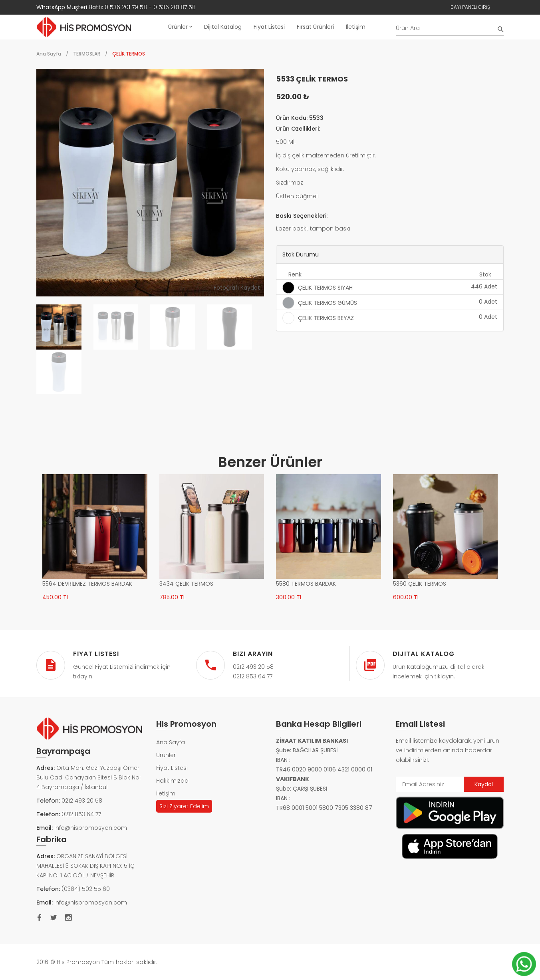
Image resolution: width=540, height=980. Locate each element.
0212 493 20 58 (82, 801)
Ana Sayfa (49, 54)
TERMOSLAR (87, 54)
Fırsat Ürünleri (315, 27)
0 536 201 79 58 (126, 7)
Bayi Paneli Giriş (470, 7)
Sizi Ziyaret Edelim (184, 806)
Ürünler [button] (180, 27)
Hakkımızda (172, 781)
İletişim (356, 27)
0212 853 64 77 (81, 814)
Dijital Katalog (223, 27)
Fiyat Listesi (269, 27)
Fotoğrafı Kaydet (237, 288)
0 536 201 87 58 (175, 7)
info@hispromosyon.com (91, 828)
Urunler (166, 755)
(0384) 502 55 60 (86, 889)
